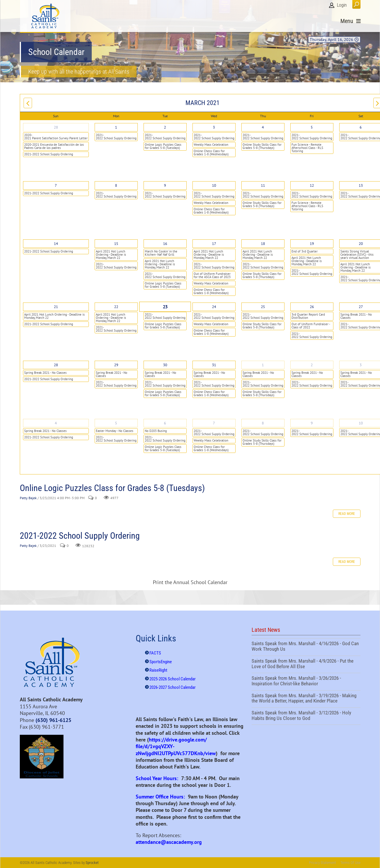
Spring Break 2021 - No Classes (45, 373)
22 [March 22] (116, 307)
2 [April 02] (312, 365)
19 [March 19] (312, 244)
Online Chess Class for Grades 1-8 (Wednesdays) (211, 153)
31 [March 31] (214, 365)
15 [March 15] (116, 244)
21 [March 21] (56, 307)
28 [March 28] (56, 365)
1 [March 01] (116, 127)
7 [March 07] (56, 185)
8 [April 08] (263, 423)
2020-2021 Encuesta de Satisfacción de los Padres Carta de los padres (54, 146)
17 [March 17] (214, 244)
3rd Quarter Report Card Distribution (308, 316)
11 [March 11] (263, 185)
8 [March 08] (116, 185)
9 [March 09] (165, 185)
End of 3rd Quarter (305, 251)
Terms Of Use (350, 863)
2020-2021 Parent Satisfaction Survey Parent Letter (56, 137)
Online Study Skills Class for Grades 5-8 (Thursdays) (262, 146)
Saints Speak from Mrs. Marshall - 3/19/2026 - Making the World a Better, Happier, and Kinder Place (306, 699)
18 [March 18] (263, 244)
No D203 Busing (156, 431)
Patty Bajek (28, 498)
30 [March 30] (165, 365)
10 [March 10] (214, 185)
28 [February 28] (56, 127)
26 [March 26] (312, 307)
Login (342, 5)
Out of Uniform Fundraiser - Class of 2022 (311, 326)
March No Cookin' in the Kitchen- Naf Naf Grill (161, 253)
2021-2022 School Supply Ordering (49, 154)
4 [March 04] (263, 127)
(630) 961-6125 (53, 720)
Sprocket (92, 863)
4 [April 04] (56, 423)
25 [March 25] (263, 307)
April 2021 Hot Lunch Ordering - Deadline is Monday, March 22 (111, 255)
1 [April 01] (263, 365)
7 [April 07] (214, 423)
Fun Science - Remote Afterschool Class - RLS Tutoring (307, 148)
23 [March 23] (165, 307)
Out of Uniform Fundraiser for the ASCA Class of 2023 (212, 275)
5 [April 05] (116, 423)
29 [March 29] (116, 365)
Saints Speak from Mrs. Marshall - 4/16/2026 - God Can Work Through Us (306, 647)
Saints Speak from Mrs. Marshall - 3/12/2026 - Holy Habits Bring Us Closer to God (306, 716)
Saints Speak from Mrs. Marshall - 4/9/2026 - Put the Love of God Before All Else (306, 664)
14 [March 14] (56, 244)
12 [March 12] (312, 185)
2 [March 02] (165, 127)
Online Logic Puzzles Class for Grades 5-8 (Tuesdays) (163, 146)
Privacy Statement (322, 863)
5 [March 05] (312, 127)
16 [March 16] (165, 244)
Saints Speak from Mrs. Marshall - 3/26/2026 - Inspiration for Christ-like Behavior (306, 682)
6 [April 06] (165, 423)
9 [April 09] (312, 423)
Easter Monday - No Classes (115, 431)
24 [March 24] (214, 307)
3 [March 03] (214, 127)
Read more (347, 514)
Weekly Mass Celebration (211, 145)
